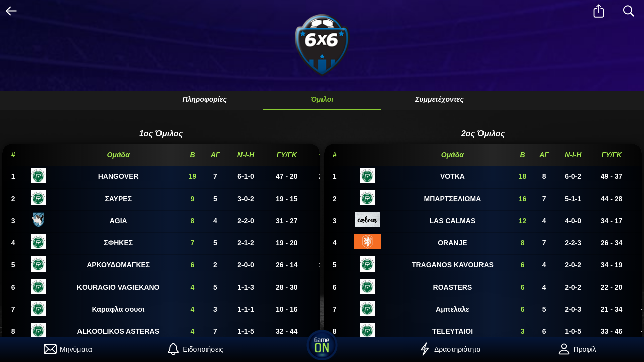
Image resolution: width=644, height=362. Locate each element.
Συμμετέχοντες (439, 99)
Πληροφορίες (204, 99)
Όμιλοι (322, 99)
